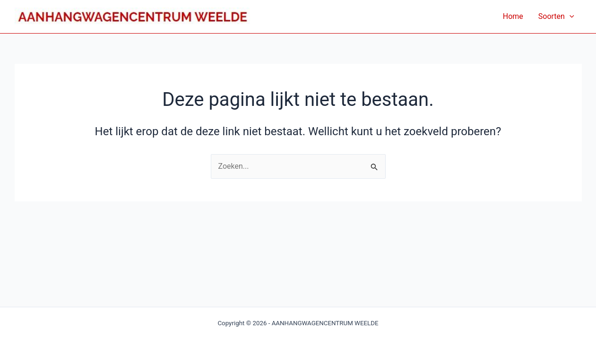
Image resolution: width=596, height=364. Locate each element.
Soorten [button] (556, 17)
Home (513, 16)
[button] (570, 17)
